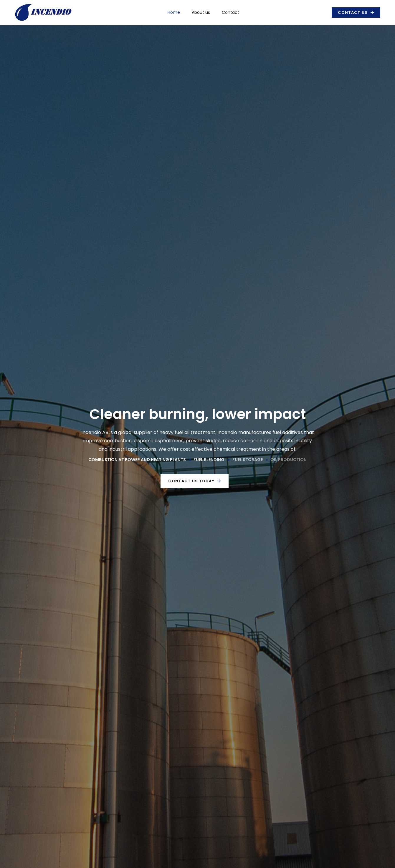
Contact (230, 12)
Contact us (353, 13)
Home (174, 12)
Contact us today (191, 481)
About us (201, 12)
